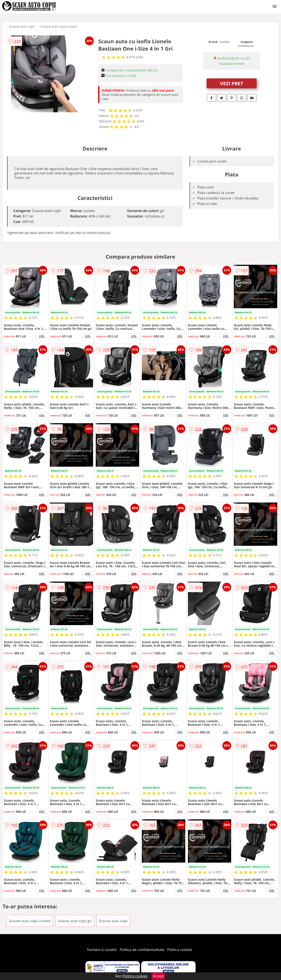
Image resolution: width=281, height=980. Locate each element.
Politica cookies (180, 950)
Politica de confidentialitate (142, 950)
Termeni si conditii (102, 950)
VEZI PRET (232, 83)
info (42, 336)
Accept (158, 976)
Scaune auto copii (22, 26)
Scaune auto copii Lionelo (59, 26)
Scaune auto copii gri (75, 921)
